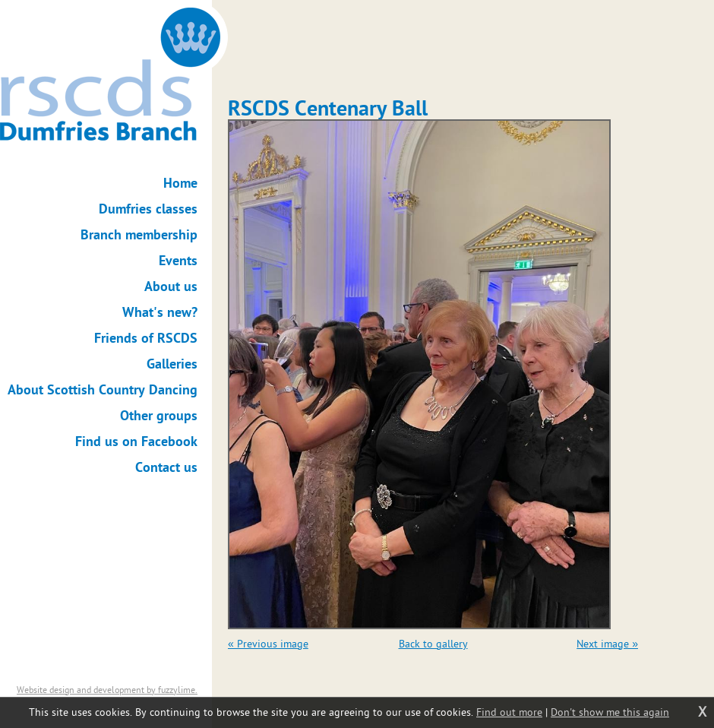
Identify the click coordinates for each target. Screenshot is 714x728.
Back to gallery (433, 644)
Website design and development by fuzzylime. (107, 690)
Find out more (509, 712)
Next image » (607, 644)
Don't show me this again (610, 712)
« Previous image (268, 644)
